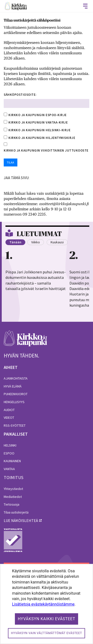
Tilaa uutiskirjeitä (16, 512)
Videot (9, 418)
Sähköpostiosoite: (20, 95)
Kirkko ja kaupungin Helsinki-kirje (39, 130)
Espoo (9, 453)
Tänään (15, 242)
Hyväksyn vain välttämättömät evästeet (46, 633)
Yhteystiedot (13, 489)
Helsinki (10, 445)
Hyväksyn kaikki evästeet (47, 619)
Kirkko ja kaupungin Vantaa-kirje (38, 122)
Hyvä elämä (13, 386)
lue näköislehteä (21, 520)
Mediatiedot (13, 497)
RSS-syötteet (15, 425)
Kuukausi (57, 242)
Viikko (36, 242)
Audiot (9, 410)
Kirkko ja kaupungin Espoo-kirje (38, 115)
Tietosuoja (12, 504)
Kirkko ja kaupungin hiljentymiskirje (42, 138)
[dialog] (46, 604)
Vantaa (9, 469)
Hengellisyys (14, 402)
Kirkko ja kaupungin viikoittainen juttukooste (46, 150)
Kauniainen (12, 461)
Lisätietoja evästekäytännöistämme (43, 604)
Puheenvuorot (16, 394)
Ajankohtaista (16, 378)
